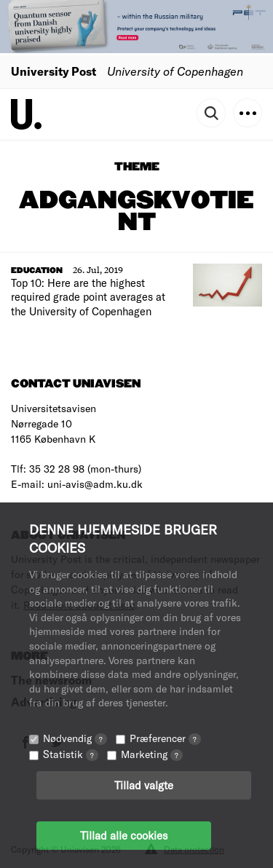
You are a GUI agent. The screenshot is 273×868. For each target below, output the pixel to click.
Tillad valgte (144, 785)
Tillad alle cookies (124, 835)
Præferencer (165, 738)
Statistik (71, 754)
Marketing (152, 754)
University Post (54, 71)
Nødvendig (75, 738)
